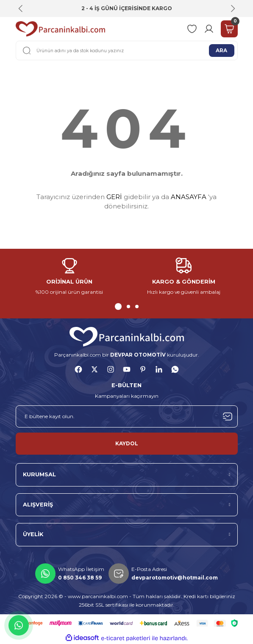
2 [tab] (128, 307)
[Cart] (229, 29)
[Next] (233, 8)
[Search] (127, 51)
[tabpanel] (70, 277)
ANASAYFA (189, 197)
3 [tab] (137, 307)
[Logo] (60, 29)
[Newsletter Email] (127, 416)
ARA (221, 50)
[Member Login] (209, 29)
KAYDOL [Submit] (127, 443)
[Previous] (21, 8)
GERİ (114, 197)
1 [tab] (118, 307)
